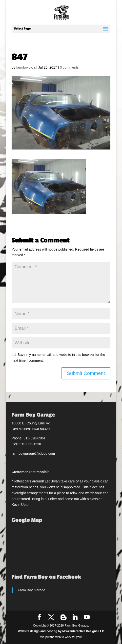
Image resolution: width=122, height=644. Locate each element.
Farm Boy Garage (31, 590)
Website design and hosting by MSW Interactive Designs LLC (61, 631)
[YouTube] (87, 617)
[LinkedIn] (75, 617)
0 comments (69, 67)
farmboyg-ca (26, 67)
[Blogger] (63, 617)
